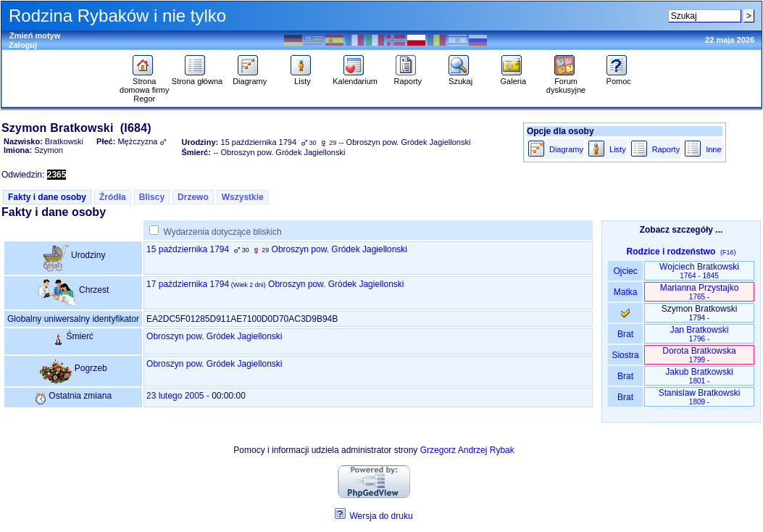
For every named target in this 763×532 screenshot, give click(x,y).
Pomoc (618, 78)
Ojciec (625, 271)
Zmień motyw (35, 36)
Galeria (513, 78)
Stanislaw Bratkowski (700, 397)
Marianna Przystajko (700, 292)
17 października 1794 (188, 284)
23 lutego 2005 (175, 396)
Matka (625, 292)
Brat (625, 334)
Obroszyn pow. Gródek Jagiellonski (339, 249)
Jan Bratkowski (700, 334)
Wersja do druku (381, 516)
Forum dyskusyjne (566, 82)
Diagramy (250, 78)
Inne (713, 149)
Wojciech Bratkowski (699, 271)
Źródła (113, 197)
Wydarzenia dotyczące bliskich (222, 232)
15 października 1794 (188, 249)
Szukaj (460, 78)
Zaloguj (23, 45)
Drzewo (193, 197)
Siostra (625, 355)
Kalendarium (355, 78)
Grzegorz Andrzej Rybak (467, 450)
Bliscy (152, 197)
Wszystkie (243, 197)
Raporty (408, 78)
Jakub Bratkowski (699, 376)
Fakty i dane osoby (47, 197)
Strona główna (197, 78)
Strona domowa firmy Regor (144, 86)
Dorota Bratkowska (699, 355)
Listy (303, 78)
